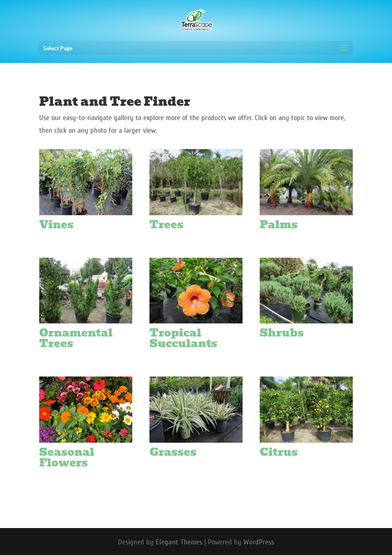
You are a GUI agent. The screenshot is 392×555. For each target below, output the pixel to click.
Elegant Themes (179, 542)
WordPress (259, 542)
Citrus (279, 452)
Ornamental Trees (76, 338)
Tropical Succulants (183, 338)
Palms (279, 225)
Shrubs (282, 333)
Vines (56, 225)
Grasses (173, 452)
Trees (166, 225)
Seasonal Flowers (67, 457)
